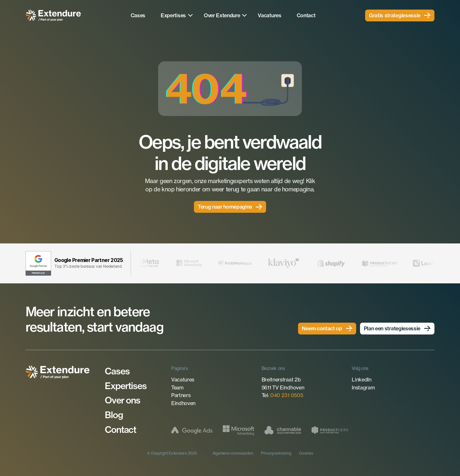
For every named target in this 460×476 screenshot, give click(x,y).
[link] (400, 15)
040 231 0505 (287, 395)
